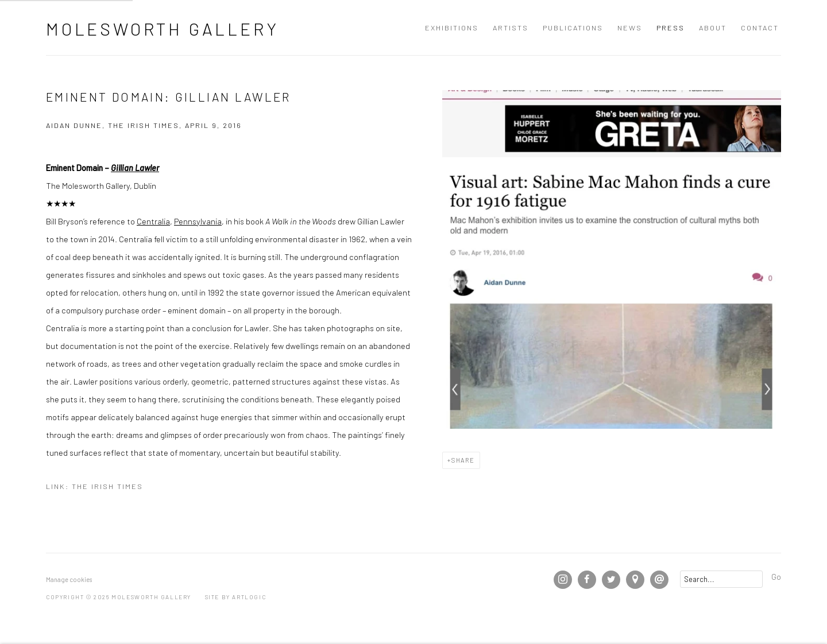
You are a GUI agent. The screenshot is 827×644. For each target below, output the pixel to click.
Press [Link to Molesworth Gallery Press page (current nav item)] (671, 28)
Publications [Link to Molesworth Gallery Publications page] (573, 28)
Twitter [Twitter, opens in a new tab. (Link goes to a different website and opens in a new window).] (611, 580)
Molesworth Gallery (162, 29)
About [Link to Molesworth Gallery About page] (713, 28)
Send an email (659, 580)
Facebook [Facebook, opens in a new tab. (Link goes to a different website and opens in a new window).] (587, 580)
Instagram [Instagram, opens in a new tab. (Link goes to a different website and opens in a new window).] (563, 580)
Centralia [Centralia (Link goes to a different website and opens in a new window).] (153, 221)
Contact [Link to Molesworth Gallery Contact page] (760, 28)
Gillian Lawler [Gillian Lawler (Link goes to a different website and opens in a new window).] (135, 168)
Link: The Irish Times (94, 486)
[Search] (721, 579)
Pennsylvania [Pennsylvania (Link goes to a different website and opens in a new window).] (198, 221)
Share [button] (463, 460)
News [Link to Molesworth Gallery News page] (630, 28)
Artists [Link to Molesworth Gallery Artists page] (511, 28)
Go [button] (776, 576)
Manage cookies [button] (69, 579)
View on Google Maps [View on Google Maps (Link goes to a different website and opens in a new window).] (635, 580)
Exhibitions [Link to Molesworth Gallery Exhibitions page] (452, 28)
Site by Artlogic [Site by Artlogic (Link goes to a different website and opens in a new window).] (236, 597)
